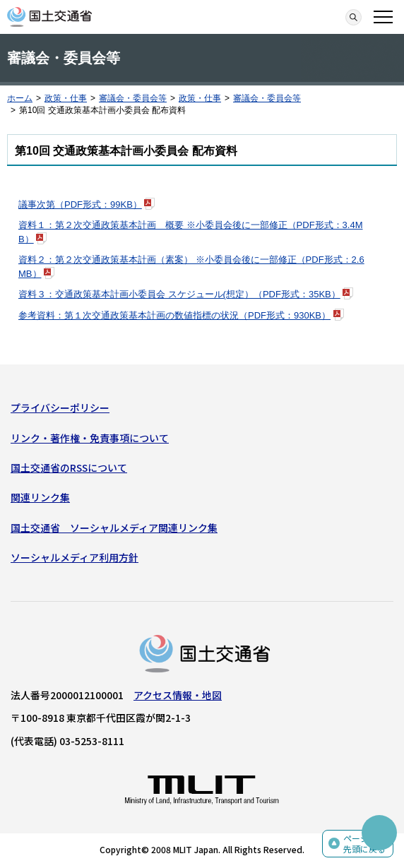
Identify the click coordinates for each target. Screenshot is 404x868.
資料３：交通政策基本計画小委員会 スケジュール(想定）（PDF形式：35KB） (179, 294)
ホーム (20, 98)
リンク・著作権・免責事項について (90, 438)
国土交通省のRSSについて (69, 468)
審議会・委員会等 (133, 98)
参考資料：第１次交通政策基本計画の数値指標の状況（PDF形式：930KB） (174, 315)
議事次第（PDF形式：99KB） (80, 204)
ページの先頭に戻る (364, 844)
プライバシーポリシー (60, 408)
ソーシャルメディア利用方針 (75, 557)
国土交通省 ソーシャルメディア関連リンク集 (114, 528)
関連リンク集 (40, 497)
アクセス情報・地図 (178, 695)
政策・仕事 (66, 98)
